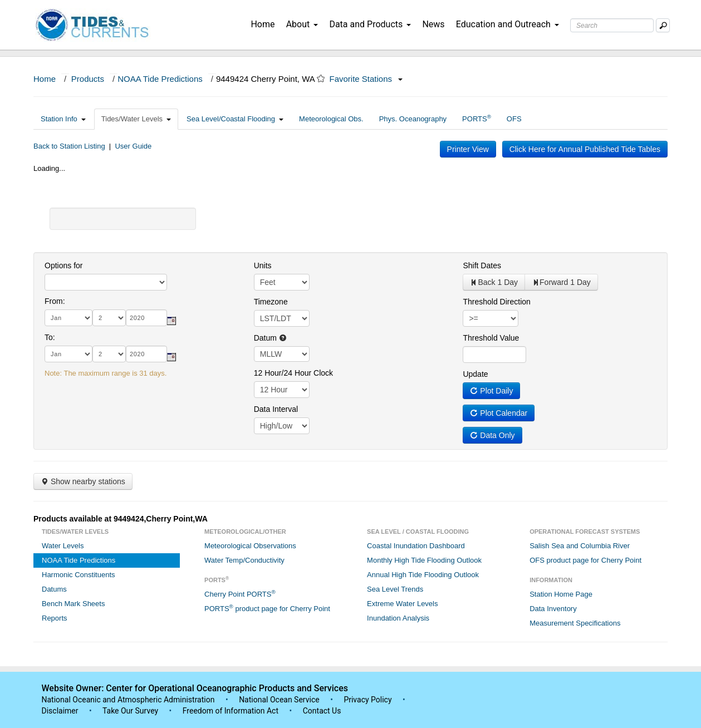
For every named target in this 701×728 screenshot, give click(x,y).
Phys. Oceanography (413, 119)
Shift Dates (482, 265)
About (302, 24)
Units (263, 265)
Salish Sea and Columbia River (580, 546)
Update (475, 374)
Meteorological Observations (250, 546)
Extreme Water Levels (402, 604)
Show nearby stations (83, 481)
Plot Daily (491, 391)
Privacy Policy (367, 700)
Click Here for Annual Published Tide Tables (585, 149)
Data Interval (276, 409)
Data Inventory (553, 609)
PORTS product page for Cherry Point (267, 608)
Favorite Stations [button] (366, 79)
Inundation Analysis (398, 618)
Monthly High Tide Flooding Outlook (424, 560)
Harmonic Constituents (79, 575)
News (433, 24)
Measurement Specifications (575, 623)
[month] (68, 318)
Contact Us (322, 711)
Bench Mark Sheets (73, 604)
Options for (63, 265)
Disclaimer (60, 711)
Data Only (492, 435)
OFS (514, 119)
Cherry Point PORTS (240, 594)
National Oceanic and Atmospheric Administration (128, 700)
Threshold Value (491, 338)
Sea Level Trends (395, 589)
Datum (270, 338)
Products (88, 79)
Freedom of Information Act (231, 711)
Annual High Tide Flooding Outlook (423, 575)
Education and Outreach (508, 24)
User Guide (133, 146)
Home (263, 24)
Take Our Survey (131, 711)
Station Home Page (561, 594)
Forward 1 (561, 282)
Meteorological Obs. (331, 119)
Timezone (271, 302)
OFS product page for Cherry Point (585, 560)
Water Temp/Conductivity (244, 560)
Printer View (468, 149)
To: (50, 337)
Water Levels (63, 546)
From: (55, 301)
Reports (55, 618)
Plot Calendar (499, 413)
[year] (146, 318)
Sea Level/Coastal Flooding (235, 119)
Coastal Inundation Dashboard (416, 546)
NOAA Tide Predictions (160, 79)
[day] (109, 318)
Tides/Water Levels (136, 119)
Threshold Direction (496, 302)
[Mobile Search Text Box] (663, 25)
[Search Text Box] (612, 25)
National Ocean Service (279, 700)
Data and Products (370, 24)
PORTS (477, 118)
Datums (54, 589)
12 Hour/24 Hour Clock (293, 373)
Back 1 (494, 282)
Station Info (63, 119)
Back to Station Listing (69, 146)
